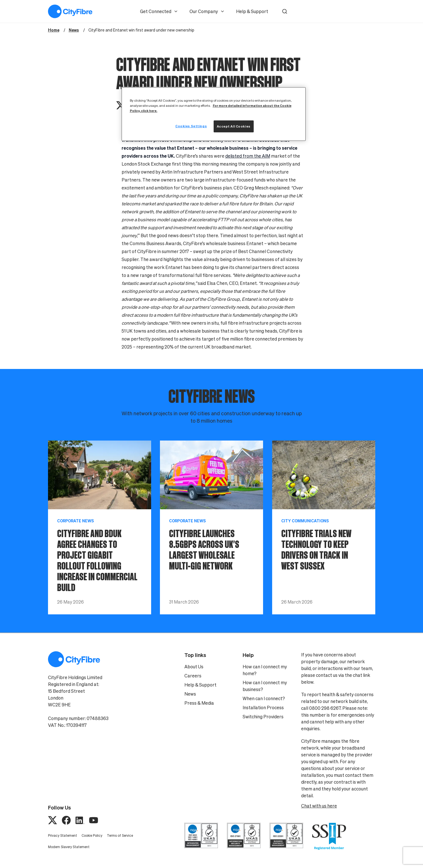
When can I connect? (264, 698)
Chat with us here (319, 806)
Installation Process (263, 708)
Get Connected (159, 11)
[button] (285, 11)
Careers (193, 676)
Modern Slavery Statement (69, 847)
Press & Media (199, 703)
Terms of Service (120, 835)
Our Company (207, 11)
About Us (194, 667)
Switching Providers (263, 717)
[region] (214, 114)
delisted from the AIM (248, 156)
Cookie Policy (92, 835)
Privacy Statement (62, 835)
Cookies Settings (191, 126)
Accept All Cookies (234, 126)
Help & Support (252, 11)
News (190, 694)
